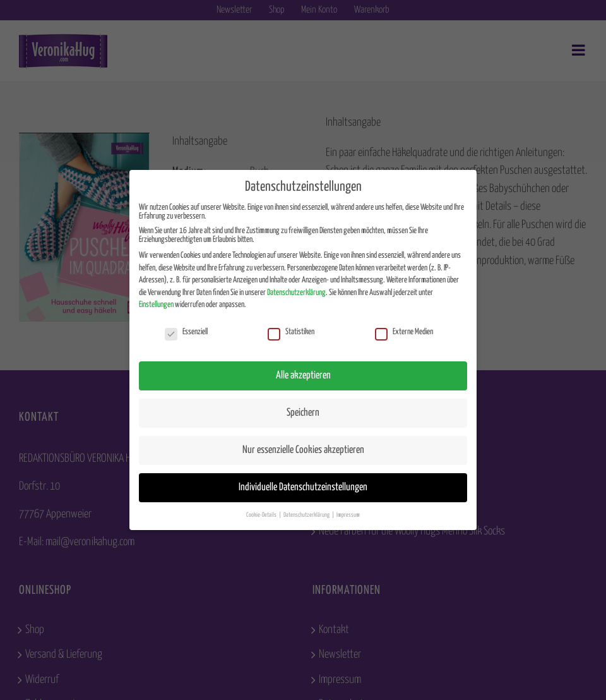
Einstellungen (156, 305)
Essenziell (186, 332)
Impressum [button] (348, 515)
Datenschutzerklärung (296, 293)
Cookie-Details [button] (262, 515)
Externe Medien (404, 332)
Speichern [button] (303, 413)
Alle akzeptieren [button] (303, 376)
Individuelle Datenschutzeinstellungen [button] (303, 487)
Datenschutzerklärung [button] (307, 515)
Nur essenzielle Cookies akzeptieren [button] (303, 450)
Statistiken (291, 332)
